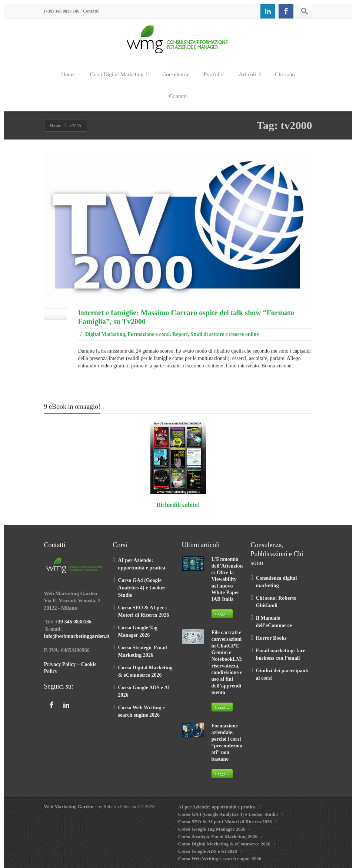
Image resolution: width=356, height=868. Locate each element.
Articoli (250, 74)
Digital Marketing (105, 334)
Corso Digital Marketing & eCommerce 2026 (224, 844)
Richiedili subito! (178, 505)
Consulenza (175, 74)
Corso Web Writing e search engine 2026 (220, 859)
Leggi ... (222, 614)
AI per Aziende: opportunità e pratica (217, 807)
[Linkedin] (268, 11)
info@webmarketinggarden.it (77, 636)
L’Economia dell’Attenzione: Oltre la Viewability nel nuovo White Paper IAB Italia (227, 579)
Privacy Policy (60, 664)
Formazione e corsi (149, 334)
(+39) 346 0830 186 (62, 11)
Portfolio (214, 74)
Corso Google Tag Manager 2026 (212, 829)
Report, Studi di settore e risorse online (215, 334)
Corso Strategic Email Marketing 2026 (218, 836)
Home (68, 74)
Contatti (91, 11)
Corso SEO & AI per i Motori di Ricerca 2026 (225, 822)
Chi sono (285, 74)
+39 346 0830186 (73, 622)
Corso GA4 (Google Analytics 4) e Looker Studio (142, 588)
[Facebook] (286, 11)
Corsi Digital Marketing (119, 74)
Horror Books (271, 638)
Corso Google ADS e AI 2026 (208, 851)
